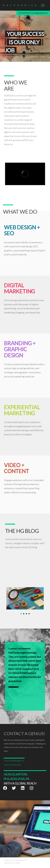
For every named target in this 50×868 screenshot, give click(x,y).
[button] (43, 5)
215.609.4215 (25, 13)
